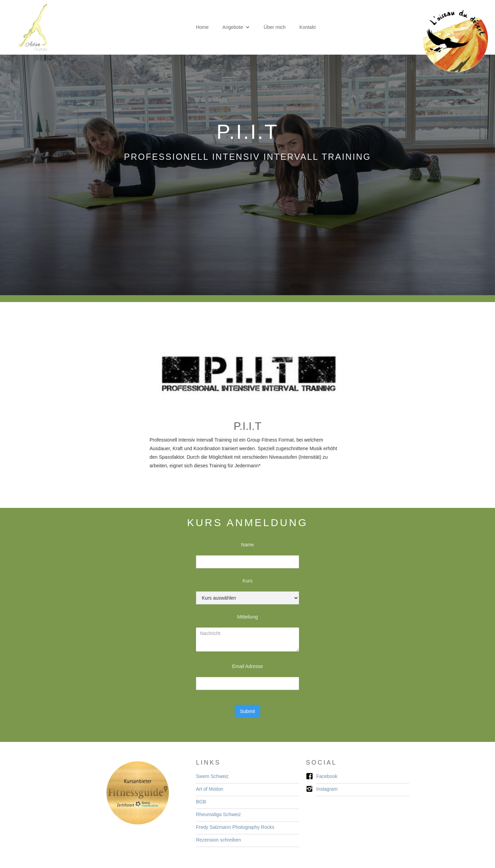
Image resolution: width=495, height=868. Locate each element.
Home (202, 27)
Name (247, 545)
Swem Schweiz (212, 776)
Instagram (327, 789)
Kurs (248, 581)
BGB (201, 802)
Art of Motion (210, 789)
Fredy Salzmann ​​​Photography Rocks (235, 827)
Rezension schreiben (218, 840)
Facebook (327, 776)
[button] (236, 27)
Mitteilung (247, 617)
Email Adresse (247, 666)
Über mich (275, 27)
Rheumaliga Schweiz (218, 814)
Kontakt (307, 27)
